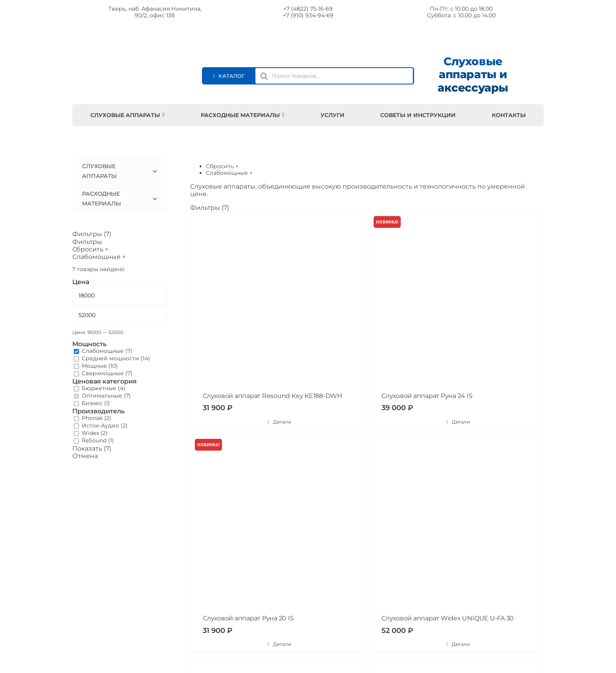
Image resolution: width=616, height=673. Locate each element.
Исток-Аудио (100, 425)
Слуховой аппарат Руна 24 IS (427, 396)
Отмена (85, 456)
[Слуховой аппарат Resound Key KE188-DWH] (278, 299)
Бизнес (92, 403)
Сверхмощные (103, 373)
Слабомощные (103, 351)
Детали (282, 422)
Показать (92, 448)
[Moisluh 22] (143, 43)
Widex (90, 433)
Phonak (92, 418)
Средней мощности (110, 358)
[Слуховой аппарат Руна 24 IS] (456, 299)
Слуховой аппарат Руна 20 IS (248, 618)
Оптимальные (102, 396)
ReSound (94, 440)
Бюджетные (99, 388)
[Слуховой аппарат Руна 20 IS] (278, 522)
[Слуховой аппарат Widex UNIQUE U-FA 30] (456, 522)
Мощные (94, 366)
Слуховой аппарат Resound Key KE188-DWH (272, 396)
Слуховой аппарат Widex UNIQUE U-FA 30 (448, 618)
